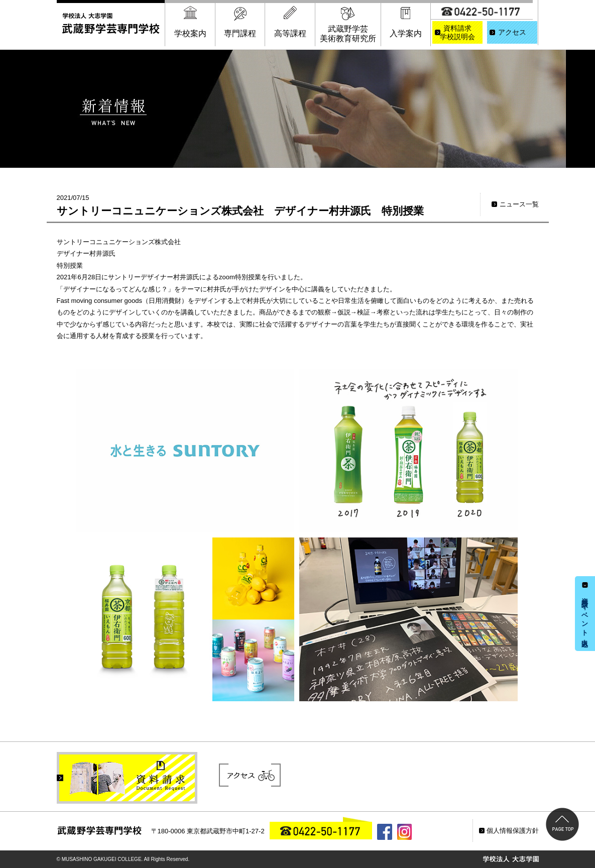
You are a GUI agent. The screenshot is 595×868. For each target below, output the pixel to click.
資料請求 (457, 33)
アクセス (512, 32)
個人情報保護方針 (513, 831)
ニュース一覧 (519, 204)
